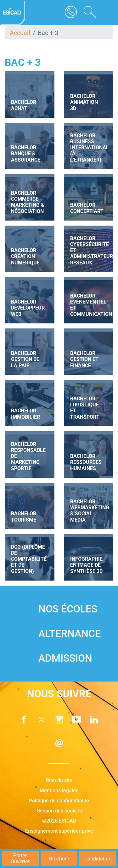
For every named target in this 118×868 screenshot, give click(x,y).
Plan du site (59, 780)
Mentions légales (59, 791)
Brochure (59, 859)
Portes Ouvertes (20, 859)
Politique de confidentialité (59, 801)
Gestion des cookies (59, 811)
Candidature (98, 859)
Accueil (20, 33)
